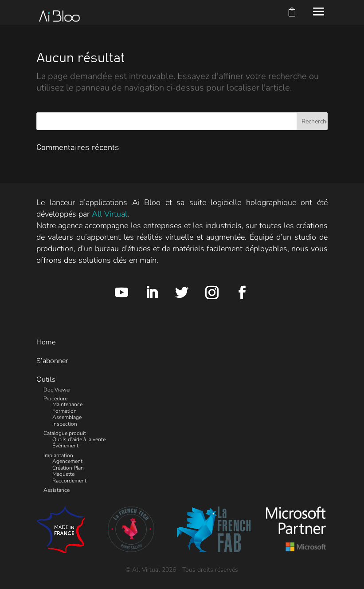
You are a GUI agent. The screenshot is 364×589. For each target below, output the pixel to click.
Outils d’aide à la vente (79, 439)
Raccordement (69, 481)
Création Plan (68, 468)
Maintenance (67, 404)
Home (46, 342)
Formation (65, 411)
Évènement (65, 446)
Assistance (57, 490)
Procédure (55, 399)
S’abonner (52, 361)
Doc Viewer (57, 390)
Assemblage (67, 417)
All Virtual (110, 214)
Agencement (67, 461)
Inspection (65, 424)
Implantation (58, 455)
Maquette (63, 474)
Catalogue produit (65, 433)
